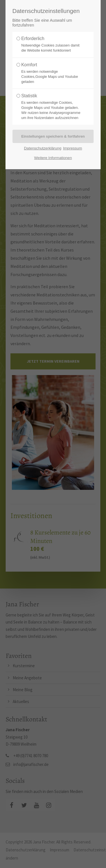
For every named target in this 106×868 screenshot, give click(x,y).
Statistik (51, 107)
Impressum (73, 148)
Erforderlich (51, 45)
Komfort (51, 73)
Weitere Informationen (53, 158)
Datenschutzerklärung (43, 148)
